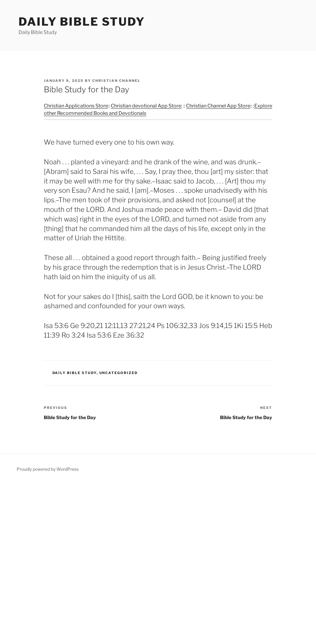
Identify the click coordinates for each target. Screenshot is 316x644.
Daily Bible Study (82, 22)
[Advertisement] (158, 563)
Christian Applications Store (76, 106)
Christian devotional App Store (146, 106)
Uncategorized (119, 373)
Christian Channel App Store (218, 106)
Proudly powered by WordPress (48, 469)
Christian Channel (116, 81)
